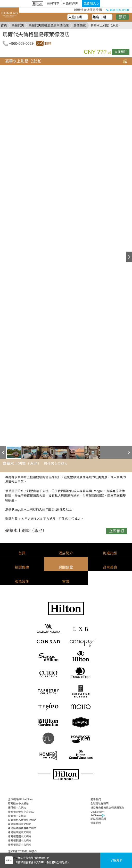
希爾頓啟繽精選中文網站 (22, 828)
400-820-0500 (118, 10)
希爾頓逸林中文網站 (20, 824)
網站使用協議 (98, 819)
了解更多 (116, 860)
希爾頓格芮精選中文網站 (22, 820)
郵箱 (48, 43)
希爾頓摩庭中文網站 (20, 832)
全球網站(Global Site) (20, 799)
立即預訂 (121, 52)
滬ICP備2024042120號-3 (22, 851)
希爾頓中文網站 (17, 816)
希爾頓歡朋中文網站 (20, 841)
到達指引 (110, 553)
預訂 (122, 17)
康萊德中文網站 (17, 808)
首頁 (4, 25)
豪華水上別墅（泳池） (24, 61)
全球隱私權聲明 (100, 804)
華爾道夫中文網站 (18, 804)
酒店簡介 (66, 553)
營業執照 (96, 823)
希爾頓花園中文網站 (20, 836)
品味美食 (110, 567)
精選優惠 (22, 567)
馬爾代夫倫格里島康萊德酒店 (49, 25)
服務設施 (22, 581)
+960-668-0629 (21, 43)
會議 (66, 581)
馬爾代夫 (18, 25)
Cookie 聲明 (97, 812)
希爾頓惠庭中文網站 (20, 845)
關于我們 (96, 799)
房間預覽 (80, 25)
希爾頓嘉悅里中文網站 (21, 812)
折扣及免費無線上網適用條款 (107, 808)
